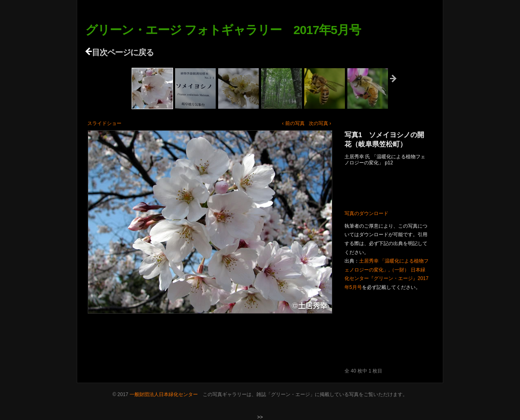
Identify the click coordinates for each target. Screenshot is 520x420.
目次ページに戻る (119, 52)
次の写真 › (320, 123)
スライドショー (104, 123)
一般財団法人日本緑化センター (164, 394)
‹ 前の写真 (293, 123)
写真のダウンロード (366, 213)
